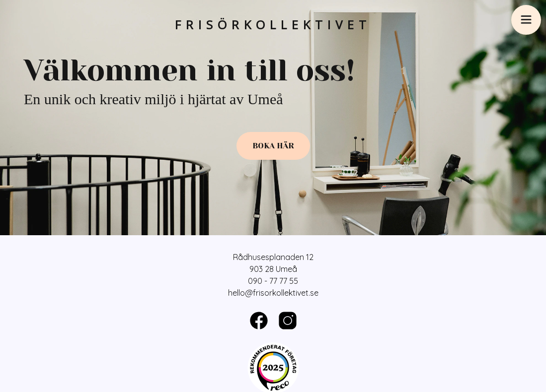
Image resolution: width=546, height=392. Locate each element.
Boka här (273, 146)
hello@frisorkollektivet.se (273, 293)
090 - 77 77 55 (273, 281)
